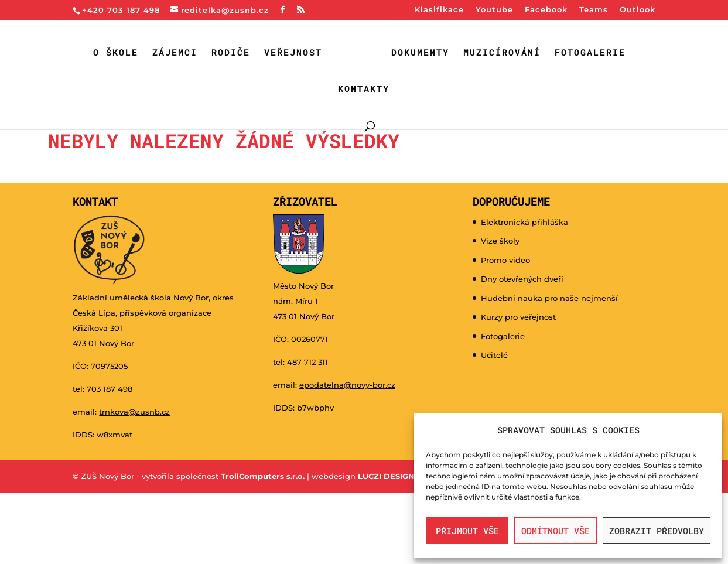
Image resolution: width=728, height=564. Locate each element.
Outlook (638, 10)
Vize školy (500, 241)
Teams (594, 10)
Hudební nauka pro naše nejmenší (549, 298)
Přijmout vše (467, 531)
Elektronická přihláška (524, 222)
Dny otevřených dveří (522, 279)
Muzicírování (502, 53)
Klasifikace (439, 10)
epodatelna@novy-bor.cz (347, 385)
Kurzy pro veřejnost (518, 317)
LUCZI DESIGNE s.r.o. (398, 476)
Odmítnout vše (556, 531)
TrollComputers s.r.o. (263, 476)
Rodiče (231, 53)
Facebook (546, 10)
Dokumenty (420, 53)
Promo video (505, 260)
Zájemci (175, 53)
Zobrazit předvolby (657, 531)
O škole (116, 53)
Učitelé (494, 355)
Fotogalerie (590, 53)
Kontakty (364, 89)
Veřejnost (293, 53)
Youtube (494, 10)
